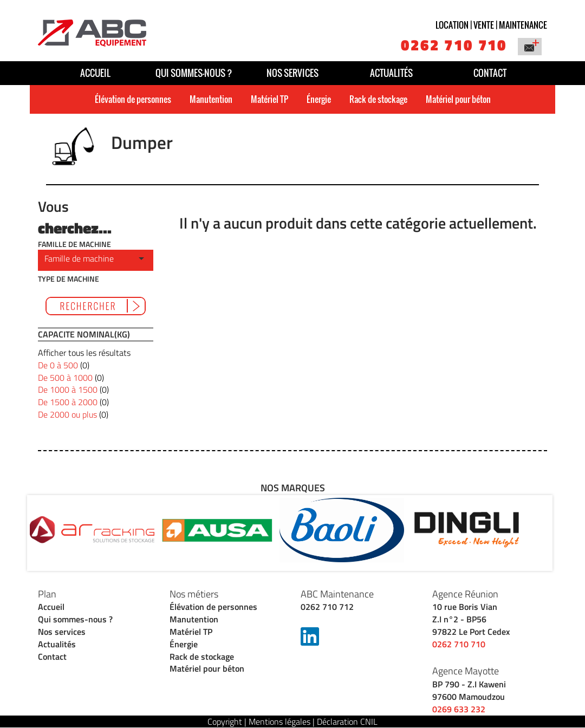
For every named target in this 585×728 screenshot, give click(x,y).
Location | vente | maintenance (491, 25)
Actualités (391, 73)
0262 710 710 (454, 45)
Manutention (211, 99)
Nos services (292, 73)
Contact (490, 73)
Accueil (95, 73)
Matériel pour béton (458, 99)
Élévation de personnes (133, 99)
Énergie (319, 99)
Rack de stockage (378, 99)
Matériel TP (269, 99)
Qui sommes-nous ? (194, 73)
